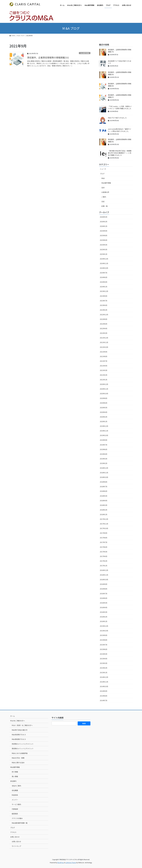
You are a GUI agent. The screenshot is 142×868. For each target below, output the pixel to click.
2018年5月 (104, 496)
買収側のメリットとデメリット (23, 748)
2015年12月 (104, 626)
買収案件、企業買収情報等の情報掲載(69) (120, 73)
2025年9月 (104, 231)
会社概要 (15, 790)
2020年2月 (104, 417)
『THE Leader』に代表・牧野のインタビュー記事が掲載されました (120, 107)
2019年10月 (104, 435)
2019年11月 (104, 431)
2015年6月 (104, 649)
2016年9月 (104, 584)
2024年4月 (104, 282)
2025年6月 (104, 240)
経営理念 (15, 814)
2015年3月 (104, 663)
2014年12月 (104, 677)
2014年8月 (104, 696)
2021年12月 (104, 338)
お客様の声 (105, 192)
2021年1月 (104, 380)
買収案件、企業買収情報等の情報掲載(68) (120, 85)
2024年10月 (104, 268)
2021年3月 (104, 370)
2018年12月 (104, 468)
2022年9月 (104, 319)
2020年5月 (104, 408)
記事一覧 (105, 206)
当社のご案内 (16, 786)
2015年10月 (104, 631)
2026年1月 (104, 226)
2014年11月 (104, 682)
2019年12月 (104, 426)
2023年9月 (104, 296)
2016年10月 (104, 580)
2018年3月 (104, 505)
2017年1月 (104, 566)
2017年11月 (104, 524)
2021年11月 (104, 342)
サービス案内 (16, 804)
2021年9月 (104, 352)
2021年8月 (104, 356)
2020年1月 (104, 421)
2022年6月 (104, 324)
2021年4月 (104, 366)
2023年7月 (104, 301)
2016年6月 (104, 598)
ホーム (13, 716)
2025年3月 (104, 249)
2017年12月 (104, 519)
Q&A (103, 188)
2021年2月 (104, 375)
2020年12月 (104, 384)
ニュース (103, 169)
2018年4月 (104, 501)
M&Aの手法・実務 (18, 758)
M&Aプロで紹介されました (117, 118)
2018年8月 (104, 482)
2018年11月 (104, 473)
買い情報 (15, 776)
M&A (103, 178)
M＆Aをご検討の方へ (18, 721)
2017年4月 (104, 556)
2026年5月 (104, 217)
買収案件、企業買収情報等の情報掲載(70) (120, 51)
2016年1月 (104, 621)
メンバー (15, 800)
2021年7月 (104, 361)
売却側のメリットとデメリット (23, 744)
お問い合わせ (15, 837)
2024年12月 (104, 259)
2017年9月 (104, 533)
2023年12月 (104, 291)
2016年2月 (104, 617)
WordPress (61, 863)
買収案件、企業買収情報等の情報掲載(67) (120, 96)
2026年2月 (104, 222)
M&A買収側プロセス (19, 739)
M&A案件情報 (85, 53)
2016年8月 (104, 589)
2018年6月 (104, 491)
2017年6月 (104, 547)
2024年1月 (104, 287)
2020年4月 (104, 412)
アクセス (13, 832)
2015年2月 (104, 668)
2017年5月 (104, 552)
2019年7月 (104, 445)
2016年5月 (104, 603)
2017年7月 (104, 542)
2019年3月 (104, 459)
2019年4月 (104, 454)
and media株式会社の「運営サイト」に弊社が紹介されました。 (120, 130)
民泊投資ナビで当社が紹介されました (120, 62)
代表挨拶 (15, 809)
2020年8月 (104, 398)
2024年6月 (104, 277)
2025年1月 (104, 254)
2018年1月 (104, 514)
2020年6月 (104, 403)
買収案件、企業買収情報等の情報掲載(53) (48, 57)
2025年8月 (104, 235)
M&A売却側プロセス (19, 735)
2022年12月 (104, 315)
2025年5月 (104, 245)
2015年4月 (104, 659)
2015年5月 (104, 654)
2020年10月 (104, 394)
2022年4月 (104, 328)
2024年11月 (104, 263)
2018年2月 (104, 510)
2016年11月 (104, 575)
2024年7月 (104, 273)
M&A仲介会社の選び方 (20, 730)
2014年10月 (104, 686)
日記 (103, 201)
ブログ (102, 174)
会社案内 (13, 781)
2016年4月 (104, 607)
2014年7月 (104, 700)
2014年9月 (104, 691)
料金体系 (15, 795)
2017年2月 (104, 561)
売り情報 (15, 772)
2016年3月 (104, 612)
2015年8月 (104, 640)
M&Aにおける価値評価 (20, 753)
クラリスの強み (17, 818)
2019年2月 (104, 463)
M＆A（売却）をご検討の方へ (22, 725)
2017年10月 (104, 528)
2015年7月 (104, 645)
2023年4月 (104, 305)
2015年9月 (104, 635)
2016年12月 (104, 570)
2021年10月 (104, 347)
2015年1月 (104, 673)
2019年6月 (104, 449)
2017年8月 (104, 538)
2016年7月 (104, 594)
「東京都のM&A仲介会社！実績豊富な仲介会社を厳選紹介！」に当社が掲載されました (120, 153)
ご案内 (104, 197)
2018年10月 (104, 477)
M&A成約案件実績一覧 (20, 823)
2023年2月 (104, 310)
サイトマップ (16, 846)
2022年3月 (104, 333)
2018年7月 (104, 487)
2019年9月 (104, 440)
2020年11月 (104, 389)
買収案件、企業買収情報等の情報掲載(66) (120, 140)
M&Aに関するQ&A (18, 763)
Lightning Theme (71, 863)
